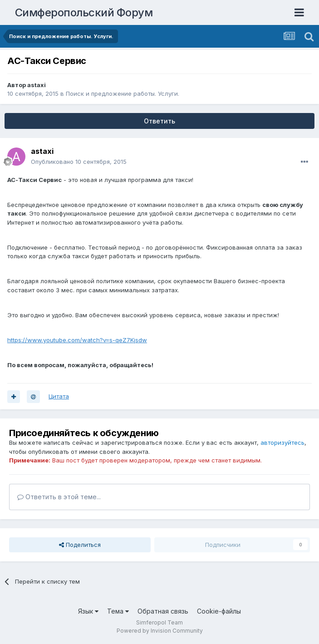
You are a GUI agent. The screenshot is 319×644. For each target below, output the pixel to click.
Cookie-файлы (219, 611)
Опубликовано (79, 162)
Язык (88, 611)
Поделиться (80, 545)
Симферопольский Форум (84, 12)
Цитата (59, 396)
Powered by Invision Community (160, 631)
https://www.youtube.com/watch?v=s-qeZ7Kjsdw (77, 340)
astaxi (37, 85)
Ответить (159, 121)
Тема (118, 611)
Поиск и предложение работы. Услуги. (123, 93)
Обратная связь (163, 611)
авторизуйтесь (282, 442)
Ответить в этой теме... (59, 497)
